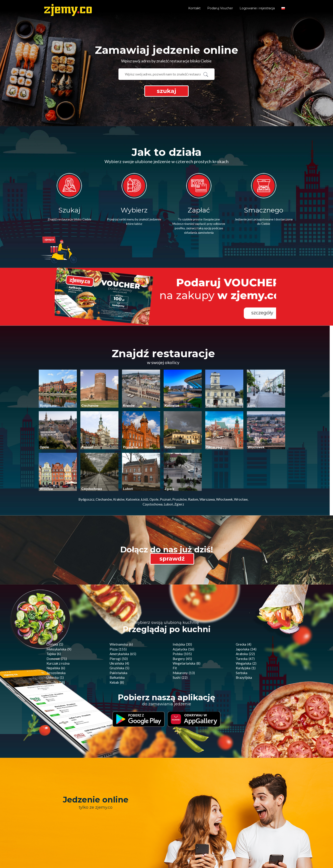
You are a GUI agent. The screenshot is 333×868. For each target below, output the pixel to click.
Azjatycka (183, 606)
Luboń (168, 461)
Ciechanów (104, 456)
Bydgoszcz (86, 456)
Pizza (118, 606)
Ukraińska (119, 620)
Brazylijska (244, 634)
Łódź (145, 456)
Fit (175, 624)
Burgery (182, 615)
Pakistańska (118, 629)
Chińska (55, 601)
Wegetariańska (187, 620)
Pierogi (119, 615)
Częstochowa (153, 461)
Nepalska (56, 624)
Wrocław (241, 456)
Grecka (244, 601)
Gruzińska (119, 624)
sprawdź (172, 515)
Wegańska (246, 620)
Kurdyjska (246, 624)
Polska (182, 610)
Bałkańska (117, 634)
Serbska (242, 629)
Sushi (180, 634)
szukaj (166, 91)
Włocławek (224, 456)
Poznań (165, 456)
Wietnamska (121, 601)
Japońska (246, 606)
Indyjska (182, 601)
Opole (154, 456)
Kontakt (194, 8)
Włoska (56, 639)
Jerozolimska (56, 629)
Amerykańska (123, 610)
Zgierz (179, 461)
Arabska (245, 610)
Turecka (245, 615)
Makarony (184, 629)
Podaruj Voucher (220, 8)
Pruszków (179, 456)
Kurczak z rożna (58, 620)
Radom (193, 456)
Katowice (133, 456)
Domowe (57, 615)
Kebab (117, 639)
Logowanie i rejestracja (257, 8)
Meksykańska (59, 606)
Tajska (54, 610)
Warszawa (207, 456)
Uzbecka (55, 634)
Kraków (119, 456)
